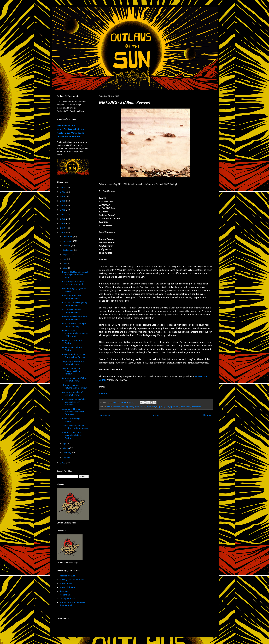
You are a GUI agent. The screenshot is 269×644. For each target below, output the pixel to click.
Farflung (124, 407)
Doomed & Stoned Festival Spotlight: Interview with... (75, 275)
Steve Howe (185, 407)
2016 (63, 233)
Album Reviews (114, 407)
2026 (63, 187)
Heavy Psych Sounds (137, 407)
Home (156, 415)
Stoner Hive (65, 595)
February (67, 453)
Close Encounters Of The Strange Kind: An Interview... (74, 402)
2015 (63, 463)
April (65, 444)
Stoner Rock (196, 407)
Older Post (207, 415)
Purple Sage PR (163, 407)
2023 (63, 201)
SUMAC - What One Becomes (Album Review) (72, 371)
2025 (63, 192)
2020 (63, 215)
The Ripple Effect (67, 599)
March (66, 448)
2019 (63, 219)
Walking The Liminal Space (72, 580)
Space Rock (175, 407)
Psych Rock (151, 407)
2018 (63, 224)
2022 (63, 205)
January (67, 457)
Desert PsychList (67, 576)
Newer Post (105, 415)
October (67, 246)
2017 (63, 228)
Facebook (104, 394)
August (66, 255)
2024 (63, 196)
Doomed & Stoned (68, 587)
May (65, 268)
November (68, 241)
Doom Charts (66, 584)
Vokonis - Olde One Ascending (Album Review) (72, 435)
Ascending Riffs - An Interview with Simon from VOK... (73, 412)
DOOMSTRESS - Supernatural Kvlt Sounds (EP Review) (75, 333)
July (65, 259)
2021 (63, 210)
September (68, 250)
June (65, 264)
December (68, 237)
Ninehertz (64, 591)
